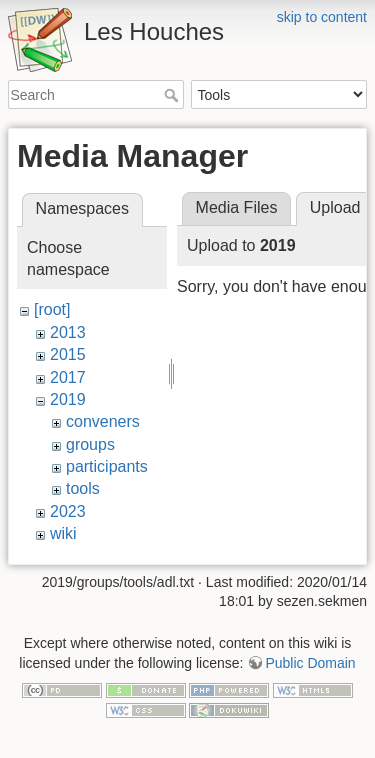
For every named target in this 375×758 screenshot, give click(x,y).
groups (90, 444)
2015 (68, 354)
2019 (68, 399)
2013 (68, 332)
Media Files (237, 207)
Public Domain (310, 653)
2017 (68, 377)
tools (83, 488)
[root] (52, 309)
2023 (68, 511)
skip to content (322, 17)
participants (107, 466)
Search (173, 95)
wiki (63, 533)
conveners (103, 421)
